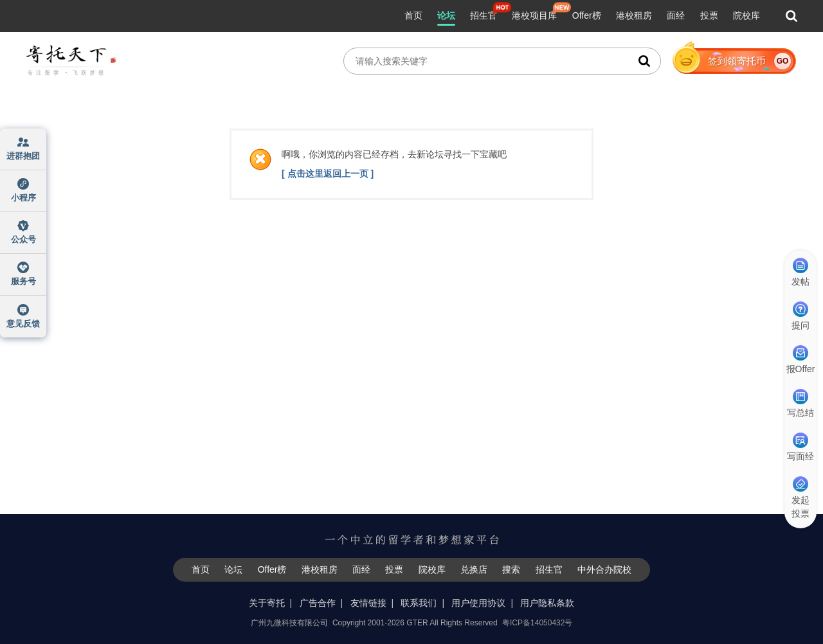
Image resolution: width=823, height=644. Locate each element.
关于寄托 (267, 603)
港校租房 (634, 15)
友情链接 (368, 603)
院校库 (746, 15)
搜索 (511, 569)
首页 (413, 15)
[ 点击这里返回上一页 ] (328, 174)
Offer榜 (587, 15)
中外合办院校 (604, 569)
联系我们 (419, 603)
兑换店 (474, 569)
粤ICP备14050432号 (537, 623)
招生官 (484, 15)
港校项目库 (534, 15)
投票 (709, 15)
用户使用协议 (478, 603)
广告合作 (318, 603)
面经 (676, 15)
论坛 (446, 15)
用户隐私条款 (547, 603)
